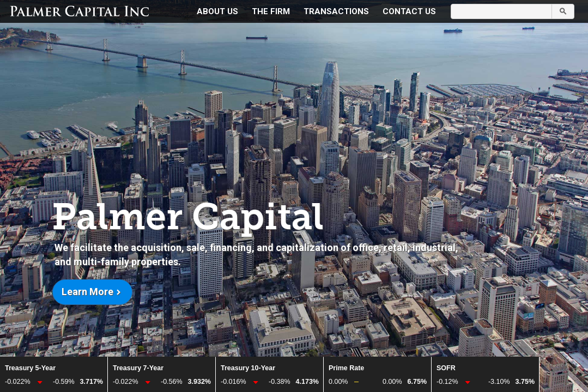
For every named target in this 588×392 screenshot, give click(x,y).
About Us (217, 11)
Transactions (336, 11)
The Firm (271, 11)
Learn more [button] (87, 292)
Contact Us (409, 11)
